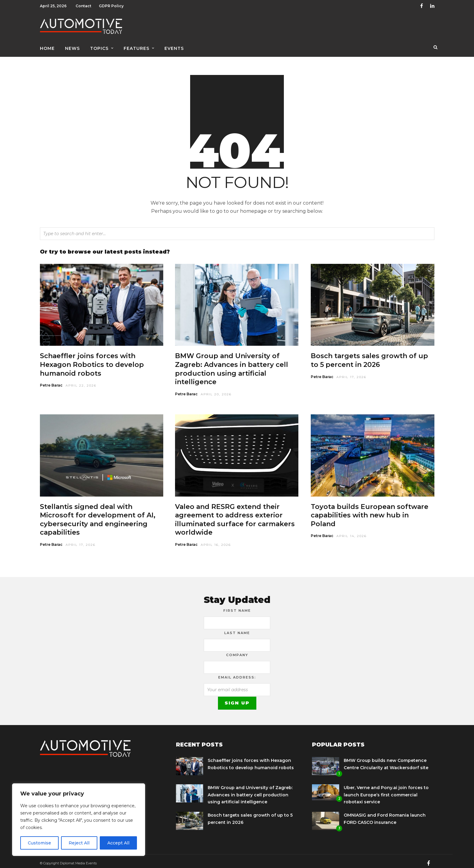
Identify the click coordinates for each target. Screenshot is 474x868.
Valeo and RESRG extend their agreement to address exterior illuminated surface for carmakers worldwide (235, 515)
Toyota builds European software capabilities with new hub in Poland (370, 511)
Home (47, 47)
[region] (79, 820)
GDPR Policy (111, 6)
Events (174, 47)
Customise (39, 843)
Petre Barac (51, 381)
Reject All (79, 843)
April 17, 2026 (351, 373)
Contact (83, 6)
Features (136, 47)
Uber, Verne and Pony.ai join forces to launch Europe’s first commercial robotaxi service (386, 791)
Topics (99, 47)
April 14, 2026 (352, 532)
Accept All (118, 843)
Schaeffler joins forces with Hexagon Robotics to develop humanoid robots (92, 360)
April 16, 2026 (216, 541)
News (72, 47)
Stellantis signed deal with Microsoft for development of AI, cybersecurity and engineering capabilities (98, 515)
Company (237, 651)
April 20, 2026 (216, 390)
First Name (237, 606)
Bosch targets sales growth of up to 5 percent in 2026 (369, 356)
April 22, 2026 (81, 381)
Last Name (237, 629)
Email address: (237, 673)
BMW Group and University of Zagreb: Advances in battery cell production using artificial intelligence (232, 365)
